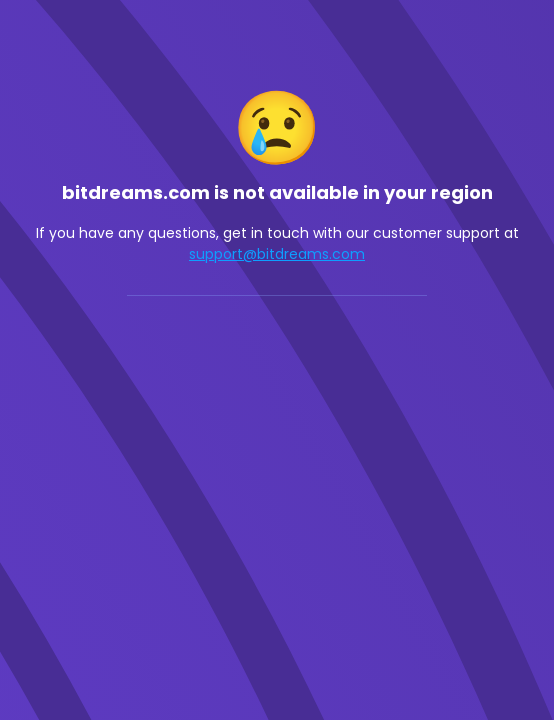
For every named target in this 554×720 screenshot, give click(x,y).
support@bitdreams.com (277, 254)
